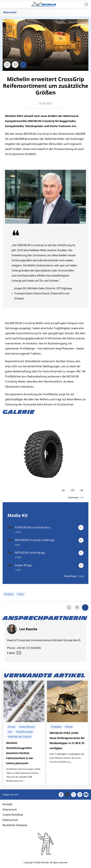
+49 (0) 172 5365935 (29, 648)
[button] (86, 4)
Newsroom (10, 12)
